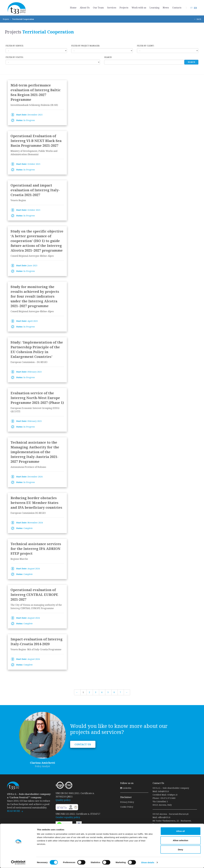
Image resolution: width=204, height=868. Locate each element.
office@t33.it (164, 817)
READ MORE (14, 811)
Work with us (139, 8)
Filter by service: (15, 46)
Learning (154, 8)
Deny (181, 850)
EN (195, 8)
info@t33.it (163, 791)
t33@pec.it (172, 795)
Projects (124, 8)
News (166, 8)
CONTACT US (83, 745)
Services (112, 8)
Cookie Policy (127, 807)
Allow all (181, 831)
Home (73, 8)
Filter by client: (146, 46)
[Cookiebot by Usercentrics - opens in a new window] (18, 863)
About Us (85, 8)
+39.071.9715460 (167, 798)
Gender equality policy (68, 817)
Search (108, 57)
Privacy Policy (127, 802)
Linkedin (126, 788)
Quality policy (63, 800)
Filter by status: (15, 57)
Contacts (177, 8)
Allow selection (180, 840)
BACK (199, 19)
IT (191, 8)
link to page (37, 103)
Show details (148, 862)
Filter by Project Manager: (86, 46)
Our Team (98, 8)
